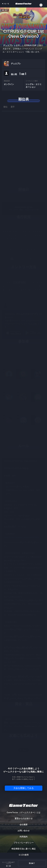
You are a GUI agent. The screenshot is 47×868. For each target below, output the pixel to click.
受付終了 (32, 863)
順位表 (24, 99)
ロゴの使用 (24, 855)
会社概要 (24, 825)
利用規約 (24, 837)
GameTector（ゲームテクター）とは (23, 812)
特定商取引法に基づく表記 (24, 849)
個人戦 (19, 74)
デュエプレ (16, 64)
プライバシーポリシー (24, 843)
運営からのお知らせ (24, 819)
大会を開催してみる (24, 788)
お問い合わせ (24, 831)
